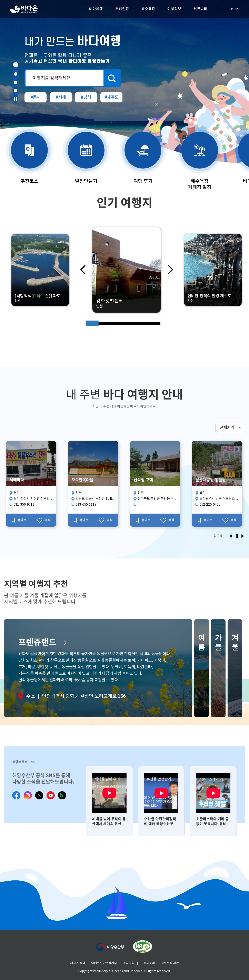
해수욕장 (148, 9)
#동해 (36, 97)
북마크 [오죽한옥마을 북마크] (81, 520)
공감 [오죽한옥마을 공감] (106, 520)
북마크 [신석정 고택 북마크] (143, 520)
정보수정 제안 (170, 963)
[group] (109, 801)
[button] (16, 65)
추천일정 (122, 9)
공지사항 (129, 963)
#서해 (61, 97)
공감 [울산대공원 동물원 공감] (229, 520)
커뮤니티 (200, 9)
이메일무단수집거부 (104, 963)
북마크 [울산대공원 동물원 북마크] (205, 520)
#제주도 (112, 97)
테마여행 (96, 9)
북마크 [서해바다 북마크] (18, 520)
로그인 (231, 9)
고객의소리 (148, 963)
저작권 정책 (78, 963)
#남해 (86, 97)
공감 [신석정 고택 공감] (167, 520)
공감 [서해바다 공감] (43, 520)
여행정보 (174, 9)
